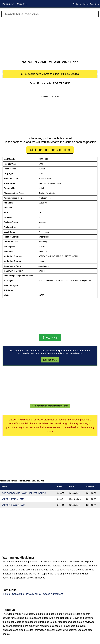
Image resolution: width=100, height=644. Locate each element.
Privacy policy (8, 4)
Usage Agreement (53, 594)
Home (7, 594)
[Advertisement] (50, 39)
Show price (50, 337)
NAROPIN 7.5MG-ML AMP (13, 505)
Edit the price (50, 360)
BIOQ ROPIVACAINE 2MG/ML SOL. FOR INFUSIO (24, 493)
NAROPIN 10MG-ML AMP (13, 499)
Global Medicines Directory (86, 4)
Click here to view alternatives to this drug (50, 406)
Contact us (22, 4)
